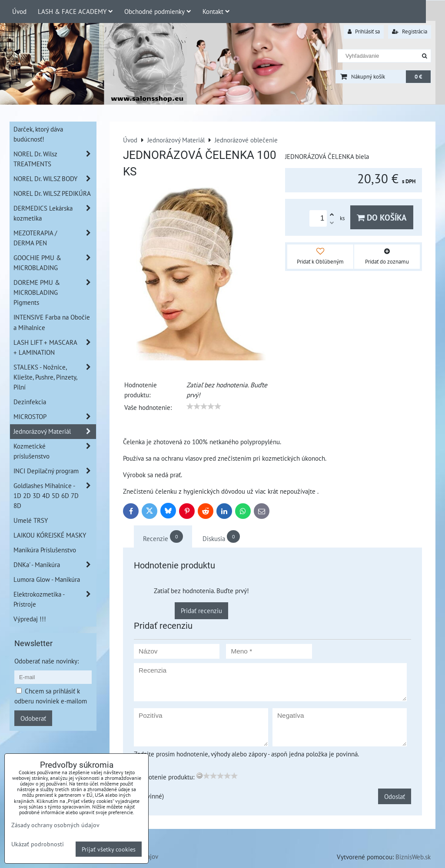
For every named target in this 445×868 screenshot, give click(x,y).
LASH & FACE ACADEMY (75, 11)
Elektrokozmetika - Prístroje (55, 599)
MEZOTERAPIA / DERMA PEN (55, 238)
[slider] (204, 406)
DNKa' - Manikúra (55, 565)
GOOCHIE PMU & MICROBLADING (55, 263)
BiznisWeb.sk (413, 857)
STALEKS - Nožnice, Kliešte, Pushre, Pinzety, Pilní (55, 377)
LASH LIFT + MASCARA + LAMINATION (55, 347)
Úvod (19, 11)
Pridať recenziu (201, 611)
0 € (418, 77)
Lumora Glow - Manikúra (47, 579)
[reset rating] (199, 776)
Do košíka (382, 217)
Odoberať (33, 718)
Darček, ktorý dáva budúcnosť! (38, 134)
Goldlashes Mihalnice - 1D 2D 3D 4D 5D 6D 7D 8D (55, 496)
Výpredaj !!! (30, 619)
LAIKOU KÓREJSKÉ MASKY (50, 535)
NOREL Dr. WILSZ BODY (55, 179)
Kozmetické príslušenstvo (55, 451)
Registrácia (410, 31)
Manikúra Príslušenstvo (45, 550)
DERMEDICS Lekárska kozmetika (55, 213)
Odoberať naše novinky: (46, 661)
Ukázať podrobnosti (38, 844)
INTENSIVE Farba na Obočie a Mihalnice (52, 322)
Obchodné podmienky (158, 11)
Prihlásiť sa (364, 31)
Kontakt (216, 11)
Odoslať (395, 796)
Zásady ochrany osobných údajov (55, 825)
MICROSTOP (55, 417)
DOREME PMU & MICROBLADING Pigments (55, 292)
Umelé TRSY (31, 520)
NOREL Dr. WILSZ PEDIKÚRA (52, 193)
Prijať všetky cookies (109, 849)
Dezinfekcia (30, 402)
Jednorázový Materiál (55, 431)
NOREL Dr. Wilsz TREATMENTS (55, 159)
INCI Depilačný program (55, 471)
